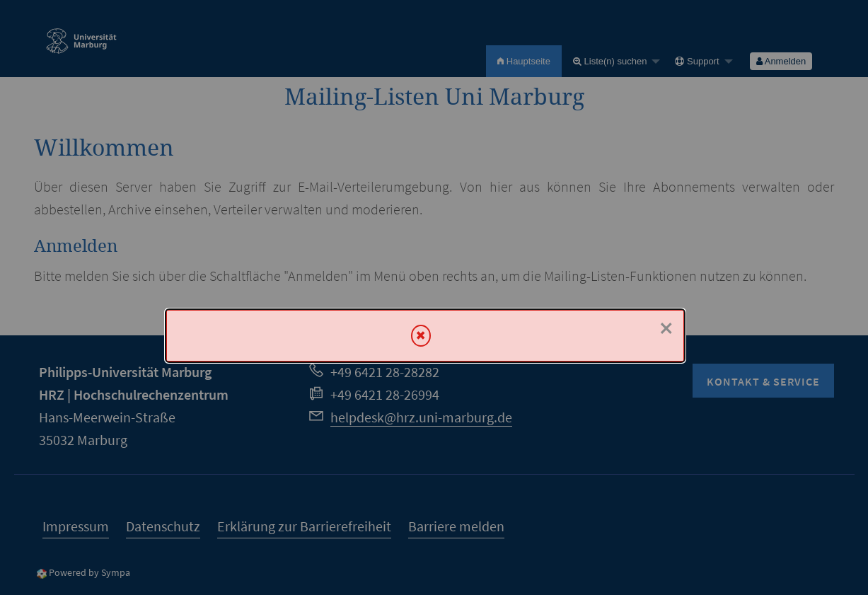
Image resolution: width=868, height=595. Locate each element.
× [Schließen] (666, 328)
